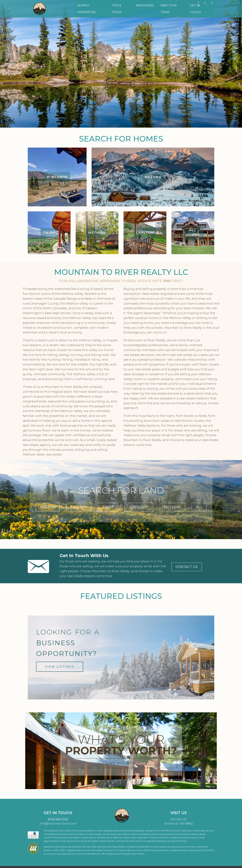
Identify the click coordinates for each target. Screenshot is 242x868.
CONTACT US (187, 567)
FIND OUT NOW (121, 763)
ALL (199, 507)
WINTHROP (139, 507)
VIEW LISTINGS (60, 667)
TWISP (108, 507)
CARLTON (79, 507)
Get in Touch (204, 10)
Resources (159, 10)
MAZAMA (48, 507)
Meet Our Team (181, 10)
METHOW (172, 507)
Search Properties (114, 10)
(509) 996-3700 (58, 819)
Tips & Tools (139, 10)
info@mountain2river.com (58, 824)
